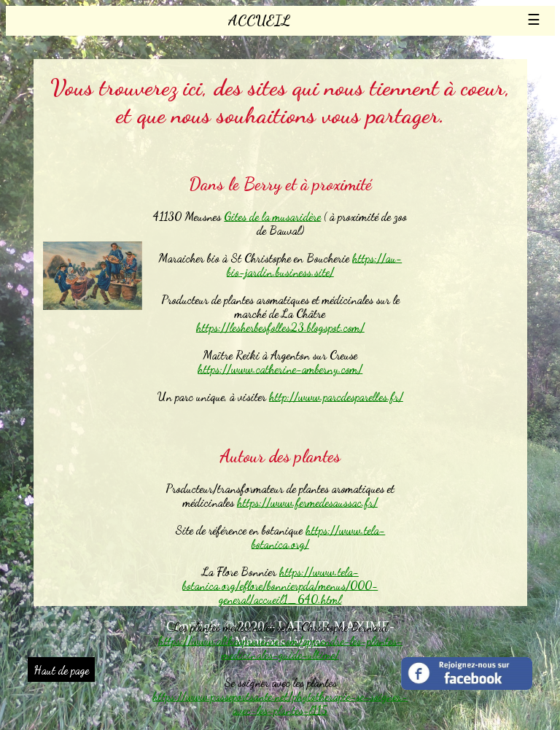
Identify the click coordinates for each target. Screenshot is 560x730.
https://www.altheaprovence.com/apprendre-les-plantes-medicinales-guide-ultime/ (280, 648)
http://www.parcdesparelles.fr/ (336, 396)
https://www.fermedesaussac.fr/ (307, 502)
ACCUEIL (259, 20)
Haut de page (61, 670)
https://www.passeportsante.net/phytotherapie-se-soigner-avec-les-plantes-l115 (280, 703)
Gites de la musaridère (272, 216)
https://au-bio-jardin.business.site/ (315, 265)
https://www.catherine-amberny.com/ (280, 369)
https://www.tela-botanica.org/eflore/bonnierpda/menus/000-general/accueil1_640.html (280, 585)
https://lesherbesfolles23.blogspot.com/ (280, 327)
